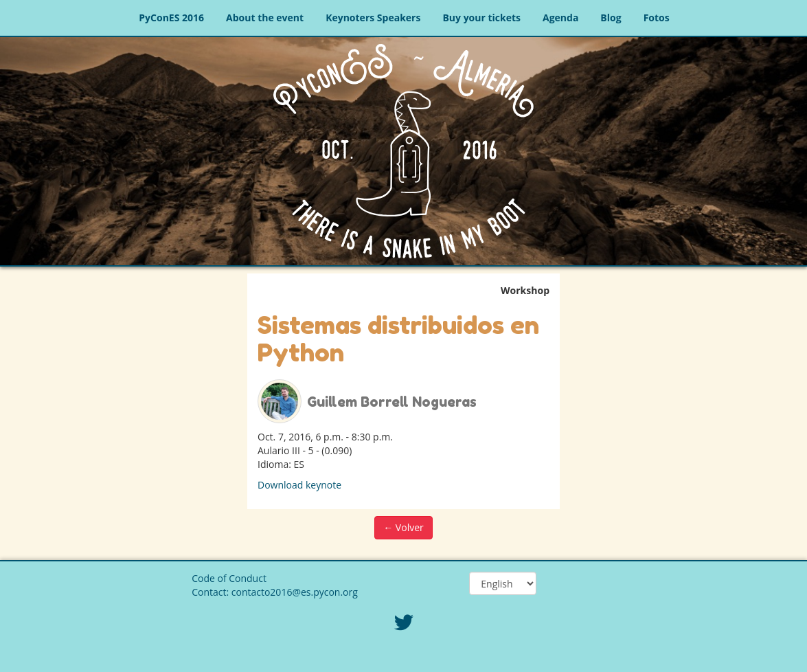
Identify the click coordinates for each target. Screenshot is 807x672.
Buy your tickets (481, 18)
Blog (611, 18)
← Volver (403, 527)
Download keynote (299, 485)
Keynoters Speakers (373, 18)
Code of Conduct (229, 578)
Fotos (657, 18)
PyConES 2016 (171, 18)
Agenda (560, 18)
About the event (265, 18)
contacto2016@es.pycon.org (295, 592)
